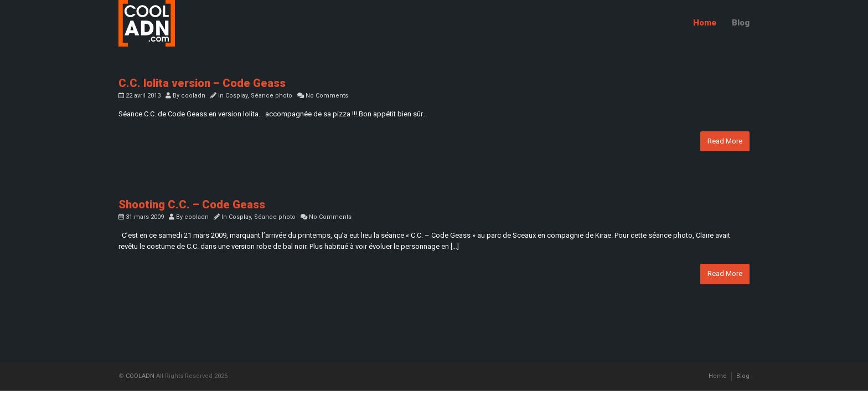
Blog (741, 23)
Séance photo (272, 96)
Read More (725, 141)
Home (705, 23)
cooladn (193, 96)
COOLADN (140, 376)
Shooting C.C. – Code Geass (192, 204)
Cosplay (236, 96)
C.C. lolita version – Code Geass (202, 83)
